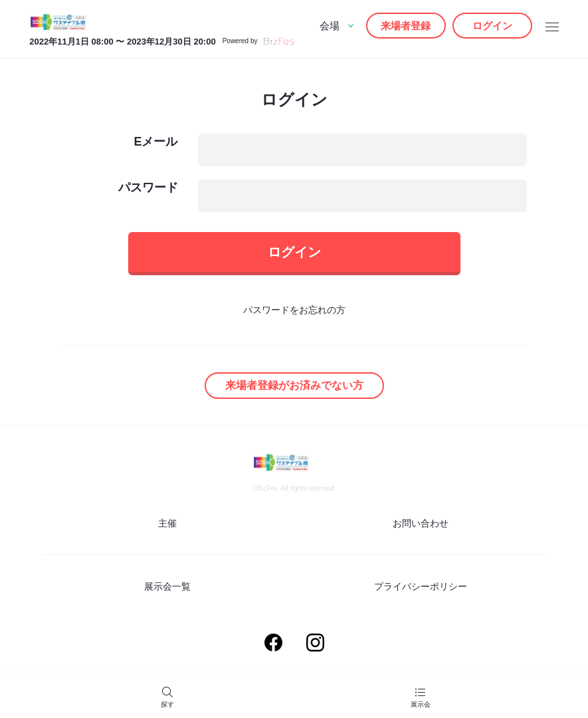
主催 (167, 523)
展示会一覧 (167, 586)
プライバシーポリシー (421, 586)
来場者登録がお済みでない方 (294, 385)
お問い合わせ (421, 523)
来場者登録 (406, 26)
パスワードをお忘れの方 (294, 310)
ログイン (492, 26)
